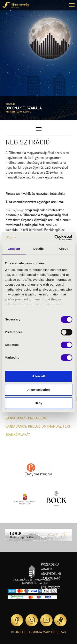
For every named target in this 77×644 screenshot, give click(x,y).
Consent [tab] (14, 249)
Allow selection (38, 390)
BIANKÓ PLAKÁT (18, 434)
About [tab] (63, 249)
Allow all (38, 376)
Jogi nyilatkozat (51, 585)
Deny (38, 403)
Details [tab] (39, 249)
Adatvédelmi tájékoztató (51, 576)
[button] (72, 5)
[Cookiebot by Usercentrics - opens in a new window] (55, 237)
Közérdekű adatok (50, 567)
